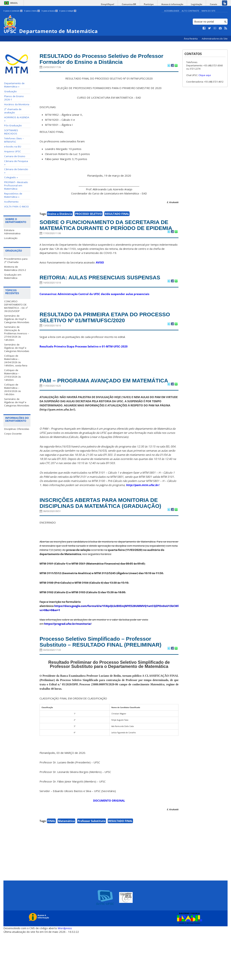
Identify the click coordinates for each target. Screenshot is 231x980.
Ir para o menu (32, 11)
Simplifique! (117, 4)
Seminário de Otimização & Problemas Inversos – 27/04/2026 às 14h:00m (17, 333)
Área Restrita (191, 39)
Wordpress (65, 975)
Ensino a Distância (60, 216)
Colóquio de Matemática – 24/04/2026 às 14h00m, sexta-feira (16, 360)
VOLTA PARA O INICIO (17, 207)
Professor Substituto (91, 867)
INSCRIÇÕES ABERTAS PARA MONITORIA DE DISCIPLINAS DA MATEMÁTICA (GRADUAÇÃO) (108, 536)
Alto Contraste (190, 11)
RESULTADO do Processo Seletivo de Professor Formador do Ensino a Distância (104, 60)
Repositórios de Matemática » (13, 195)
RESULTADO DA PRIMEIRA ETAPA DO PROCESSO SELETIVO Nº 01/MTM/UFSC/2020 (108, 337)
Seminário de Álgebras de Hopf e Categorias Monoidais (17, 319)
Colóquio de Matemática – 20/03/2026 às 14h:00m (13, 389)
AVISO (100, 273)
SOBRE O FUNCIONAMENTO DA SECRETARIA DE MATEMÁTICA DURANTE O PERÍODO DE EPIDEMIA (106, 231)
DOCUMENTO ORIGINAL (109, 847)
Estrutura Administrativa (12, 232)
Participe (155, 4)
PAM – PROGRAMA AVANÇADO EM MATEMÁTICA (93, 405)
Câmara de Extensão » (16, 171)
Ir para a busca (50, 11)
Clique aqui (205, 75)
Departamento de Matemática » (14, 85)
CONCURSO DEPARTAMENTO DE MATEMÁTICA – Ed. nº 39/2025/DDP (16, 306)
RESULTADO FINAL (117, 216)
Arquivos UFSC (13, 151)
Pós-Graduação (13, 125)
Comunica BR (137, 4)
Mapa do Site (208, 11)
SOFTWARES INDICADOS (11, 132)
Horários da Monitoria (17, 104)
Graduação (10, 91)
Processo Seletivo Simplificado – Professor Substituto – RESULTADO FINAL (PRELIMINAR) (105, 684)
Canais (214, 4)
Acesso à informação (177, 4)
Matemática (66, 867)
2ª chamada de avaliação (13, 111)
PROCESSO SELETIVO (89, 216)
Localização (11, 238)
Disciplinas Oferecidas (17, 429)
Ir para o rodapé (68, 11)
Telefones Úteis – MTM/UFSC (14, 140)
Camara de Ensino (15, 156)
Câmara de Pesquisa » (16, 163)
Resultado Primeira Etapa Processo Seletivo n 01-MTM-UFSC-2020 (84, 367)
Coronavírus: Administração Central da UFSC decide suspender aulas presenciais (94, 313)
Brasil (14, 3)
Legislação (199, 4)
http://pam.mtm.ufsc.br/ (143, 514)
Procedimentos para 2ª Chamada (16, 260)
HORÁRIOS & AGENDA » (17, 119)
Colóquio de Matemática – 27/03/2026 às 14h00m (13, 375)
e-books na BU (13, 147)
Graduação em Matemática (13, 276)
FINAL (51, 867)
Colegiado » (11, 177)
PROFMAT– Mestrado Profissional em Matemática (16, 185)
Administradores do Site (215, 39)
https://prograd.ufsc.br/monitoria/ (68, 661)
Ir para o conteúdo (13, 11)
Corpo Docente (13, 433)
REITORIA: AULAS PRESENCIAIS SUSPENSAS (90, 292)
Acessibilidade (172, 11)
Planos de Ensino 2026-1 (14, 98)
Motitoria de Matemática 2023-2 (15, 268)
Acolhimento (11, 202)
